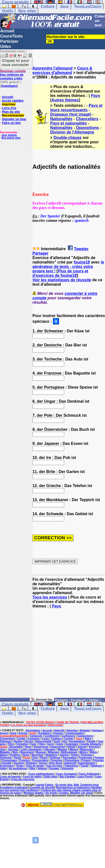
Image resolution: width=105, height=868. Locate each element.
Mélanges (54, 752)
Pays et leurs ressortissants (76, 108)
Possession (86, 758)
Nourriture (37, 755)
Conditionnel (52, 736)
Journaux (13, 749)
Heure (28, 747)
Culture (48, 7)
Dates (88, 739)
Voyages (54, 768)
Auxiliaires (45, 733)
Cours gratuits (15, 704)
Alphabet (85, 730)
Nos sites (27, 11)
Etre (65, 741)
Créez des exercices (23, 779)
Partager (40, 253)
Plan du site (11, 112)
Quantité (7, 763)
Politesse (55, 758)
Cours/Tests (11, 36)
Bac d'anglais (67, 777)
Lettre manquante (31, 749)
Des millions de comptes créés (13, 75)
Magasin (63, 749)
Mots (15, 752)
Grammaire (72, 744)
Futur (33, 744)
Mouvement (27, 752)
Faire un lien (11, 123)
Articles (23, 733)
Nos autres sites (11, 138)
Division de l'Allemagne (72, 132)
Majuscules (87, 749)
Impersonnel (58, 747)
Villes (32, 768)
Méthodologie (69, 752)
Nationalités (61, 119)
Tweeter (81, 249)
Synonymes (7, 766)
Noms (26, 755)
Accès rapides (13, 101)
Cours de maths (32, 777)
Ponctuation (70, 758)
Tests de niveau (35, 766)
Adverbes (72, 730)
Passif (17, 758)
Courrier (68, 739)
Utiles (6, 47)
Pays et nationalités (68, 123)
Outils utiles (51, 777)
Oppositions (87, 128)
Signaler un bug (14, 119)
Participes (87, 755)
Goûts (60, 744)
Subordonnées (87, 763)
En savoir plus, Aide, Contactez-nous (77, 785)
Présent (86, 760)
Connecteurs (7, 739)
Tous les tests (54, 766)
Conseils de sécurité (42, 787)
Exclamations (77, 741)
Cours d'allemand (89, 774)
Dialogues (6, 741)
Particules (6, 758)
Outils (7, 11)
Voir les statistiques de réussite (62, 280)
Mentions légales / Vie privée (41, 793)
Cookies (64, 793)
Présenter (98, 760)
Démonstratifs (43, 741)
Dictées (18, 741)
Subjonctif (70, 763)
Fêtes (42, 744)
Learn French (85, 777)
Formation (22, 744)
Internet (82, 747)
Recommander (13, 115)
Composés (36, 736)
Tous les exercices (50, 597)
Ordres (75, 755)
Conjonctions (85, 736)
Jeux (64, 7)
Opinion (64, 755)
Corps (45, 739)
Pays (95, 96)
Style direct (56, 763)
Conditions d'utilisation (14, 787)
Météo (94, 752)
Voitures (42, 768)
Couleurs (56, 739)
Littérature (50, 749)
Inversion (94, 747)
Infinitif (71, 747)
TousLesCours (88, 7)
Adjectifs (59, 730)
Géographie (16, 747)
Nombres (15, 755)
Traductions (71, 766)
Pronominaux (9, 760)
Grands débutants (91, 744)
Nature (4, 755)
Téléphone (96, 766)
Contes (21, 739)
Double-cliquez (68, 138)
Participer (9, 41)
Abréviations (33, 730)
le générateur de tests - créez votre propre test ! (68, 267)
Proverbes (56, 760)
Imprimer (9, 104)
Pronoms (24, 760)
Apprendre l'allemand (52, 68)
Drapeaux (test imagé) (71, 114)
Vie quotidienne (18, 768)
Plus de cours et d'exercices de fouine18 (60, 273)
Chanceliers (87, 119)
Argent (4, 733)
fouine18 (82, 262)
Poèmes (99, 758)
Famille (91, 741)
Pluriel (44, 758)
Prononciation (40, 760)
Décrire (29, 741)
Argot (13, 733)
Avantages (9, 86)
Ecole (57, 741)
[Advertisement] (69, 655)
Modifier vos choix (82, 793)
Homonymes (41, 747)
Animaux (97, 730)
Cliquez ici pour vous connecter (15, 62)
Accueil (7, 31)
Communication (75, 733)
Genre (51, 744)
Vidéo (3, 768)
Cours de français (10, 777)
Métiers (83, 752)
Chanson (58, 733)
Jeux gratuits (9, 135)
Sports (43, 763)
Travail (84, 766)
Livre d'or (9, 108)
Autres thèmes (65, 100)
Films (11, 744)
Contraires (34, 739)
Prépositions (72, 760)
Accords (47, 730)
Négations (51, 755)
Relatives (31, 763)
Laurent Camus (44, 785)
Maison (74, 749)
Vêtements (67, 768)
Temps (20, 766)
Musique (41, 752)
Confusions (68, 736)
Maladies (5, 752)
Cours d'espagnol (66, 774)
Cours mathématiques (41, 774)
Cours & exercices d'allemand (62, 70)
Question (19, 763)
